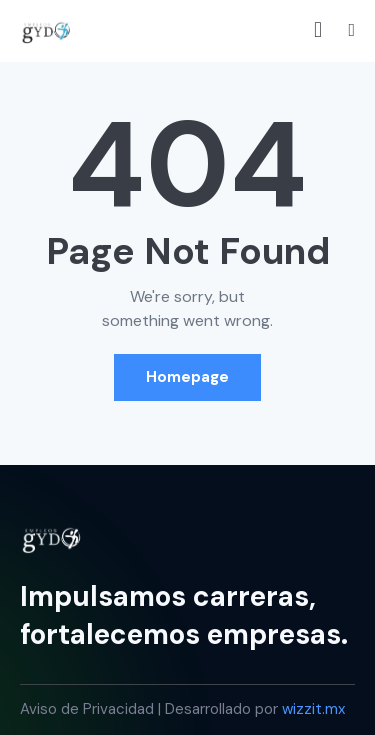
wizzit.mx (313, 709)
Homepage (187, 377)
